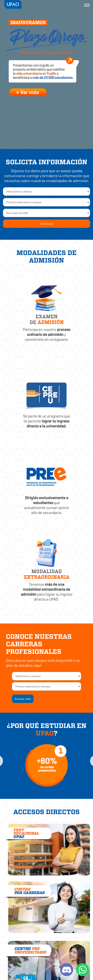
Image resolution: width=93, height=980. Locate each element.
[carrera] (46, 686)
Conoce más (23, 699)
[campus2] (46, 676)
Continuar (47, 224)
